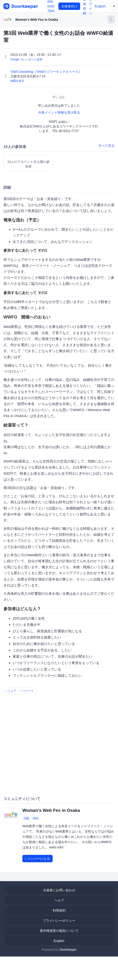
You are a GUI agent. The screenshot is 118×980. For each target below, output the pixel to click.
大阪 (26, 818)
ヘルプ (59, 900)
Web (36, 818)
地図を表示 (17, 81)
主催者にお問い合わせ (59, 890)
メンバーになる (38, 859)
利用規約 (59, 910)
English (100, 6)
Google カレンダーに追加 (26, 59)
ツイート (27, 691)
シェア (11, 691)
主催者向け (69, 6)
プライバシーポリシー (59, 921)
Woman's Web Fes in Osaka (37, 20)
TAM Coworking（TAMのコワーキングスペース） (47, 72)
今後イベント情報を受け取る (59, 112)
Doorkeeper (68, 950)
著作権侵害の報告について (59, 931)
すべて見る (106, 146)
